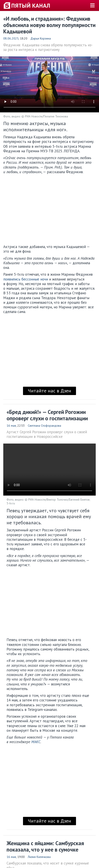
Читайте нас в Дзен (49, 391)
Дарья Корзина (41, 38)
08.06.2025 (11, 38)
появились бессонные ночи (26, 279)
